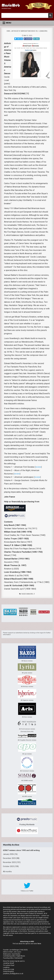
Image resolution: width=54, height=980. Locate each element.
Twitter (19, 39)
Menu (9, 23)
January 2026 (8, 854)
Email (36, 39)
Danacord (30, 594)
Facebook (28, 39)
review (38, 467)
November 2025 (9, 862)
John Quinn (17, 952)
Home (8, 31)
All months (7, 872)
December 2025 (9, 858)
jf (34, 594)
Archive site (46, 924)
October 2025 (8, 866)
